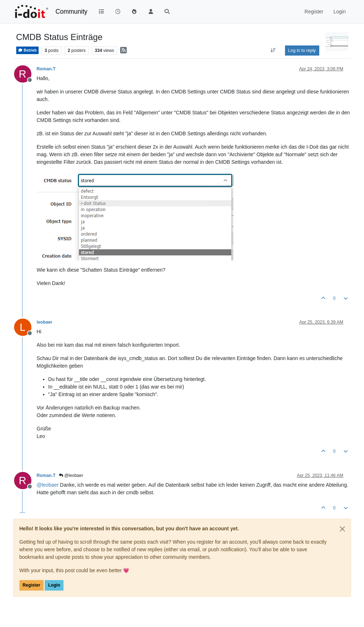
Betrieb (27, 50)
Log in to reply (302, 51)
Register (32, 585)
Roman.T (46, 69)
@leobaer (71, 475)
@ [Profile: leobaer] (48, 485)
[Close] (342, 529)
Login (54, 585)
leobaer (45, 322)
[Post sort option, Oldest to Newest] (273, 51)
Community (72, 12)
